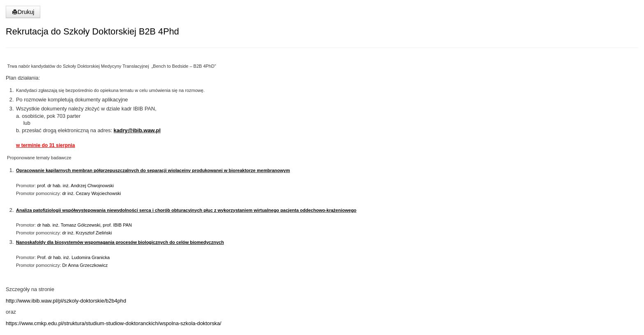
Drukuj (23, 12)
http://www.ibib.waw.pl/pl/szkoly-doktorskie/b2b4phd (66, 301)
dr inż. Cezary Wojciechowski (92, 193)
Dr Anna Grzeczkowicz (85, 265)
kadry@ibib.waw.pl (137, 130)
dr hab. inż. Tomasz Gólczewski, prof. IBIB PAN (84, 225)
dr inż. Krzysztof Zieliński (86, 233)
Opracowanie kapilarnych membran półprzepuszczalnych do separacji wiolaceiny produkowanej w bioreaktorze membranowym (153, 170)
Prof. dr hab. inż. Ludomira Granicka (73, 257)
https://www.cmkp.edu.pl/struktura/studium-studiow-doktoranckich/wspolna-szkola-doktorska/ (114, 323)
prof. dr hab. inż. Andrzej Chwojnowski (75, 186)
